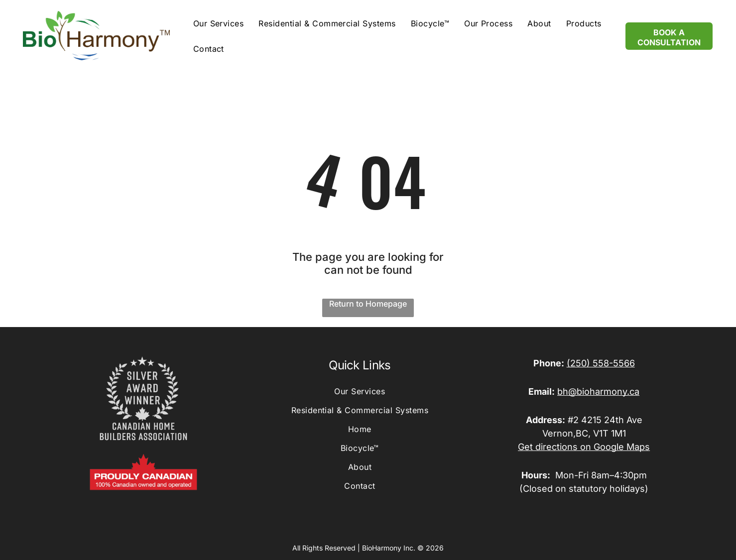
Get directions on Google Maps (584, 447)
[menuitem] (219, 23)
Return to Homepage (368, 304)
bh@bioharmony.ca (598, 392)
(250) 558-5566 (601, 363)
